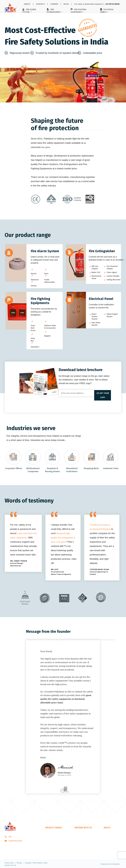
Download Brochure (112, 843)
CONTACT (40, 4)
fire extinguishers (54, 11)
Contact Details (110, 847)
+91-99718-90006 (112, 4)
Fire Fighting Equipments (56, 843)
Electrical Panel (52, 847)
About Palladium (111, 834)
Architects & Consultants (85, 839)
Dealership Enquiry (83, 834)
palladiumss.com (22, 841)
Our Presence (80, 843)
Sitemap (19, 863)
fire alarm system (29, 11)
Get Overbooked (114, 864)
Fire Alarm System (53, 834)
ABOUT (27, 4)
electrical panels (107, 11)
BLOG (66, 4)
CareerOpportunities (112, 839)
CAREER (54, 4)
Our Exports (80, 847)
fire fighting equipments (78, 11)
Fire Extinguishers (53, 839)
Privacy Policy (9, 863)
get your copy (103, 395)
